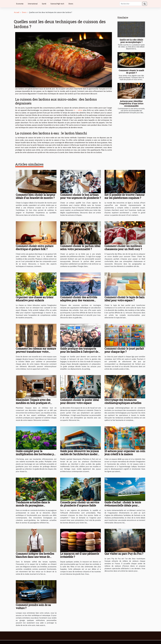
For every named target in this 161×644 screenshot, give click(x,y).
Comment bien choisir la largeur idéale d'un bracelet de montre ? (36, 196)
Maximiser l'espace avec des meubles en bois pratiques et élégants (33, 403)
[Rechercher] (131, 4)
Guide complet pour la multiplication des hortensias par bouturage (36, 454)
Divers (71, 4)
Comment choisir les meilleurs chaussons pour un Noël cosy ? (123, 248)
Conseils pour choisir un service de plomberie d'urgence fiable (80, 504)
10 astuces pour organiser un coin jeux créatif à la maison (125, 453)
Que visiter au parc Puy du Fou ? (124, 554)
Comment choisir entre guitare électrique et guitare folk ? (35, 248)
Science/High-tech (57, 4)
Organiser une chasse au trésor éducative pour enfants (35, 299)
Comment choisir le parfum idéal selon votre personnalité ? (80, 248)
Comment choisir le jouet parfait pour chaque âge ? (124, 350)
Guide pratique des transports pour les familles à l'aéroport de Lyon (79, 352)
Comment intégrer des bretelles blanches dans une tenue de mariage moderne (35, 557)
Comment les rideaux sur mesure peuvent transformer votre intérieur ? (36, 352)
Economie (20, 4)
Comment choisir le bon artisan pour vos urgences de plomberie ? (80, 196)
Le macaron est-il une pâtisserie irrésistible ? (80, 555)
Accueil (17, 12)
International (33, 4)
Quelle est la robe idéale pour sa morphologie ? (131, 41)
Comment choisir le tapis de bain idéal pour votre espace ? (125, 299)
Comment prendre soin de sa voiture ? (33, 606)
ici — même (78, 110)
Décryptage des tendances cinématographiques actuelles (123, 401)
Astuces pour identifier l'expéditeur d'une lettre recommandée (131, 103)
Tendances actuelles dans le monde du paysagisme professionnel (33, 505)
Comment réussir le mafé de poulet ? (131, 72)
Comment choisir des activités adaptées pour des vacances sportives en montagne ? (79, 300)
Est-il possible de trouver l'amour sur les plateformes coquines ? (125, 196)
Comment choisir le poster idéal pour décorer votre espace (80, 401)
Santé (44, 4)
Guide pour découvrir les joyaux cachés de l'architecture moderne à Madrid (80, 454)
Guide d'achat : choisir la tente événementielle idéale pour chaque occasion (123, 505)
